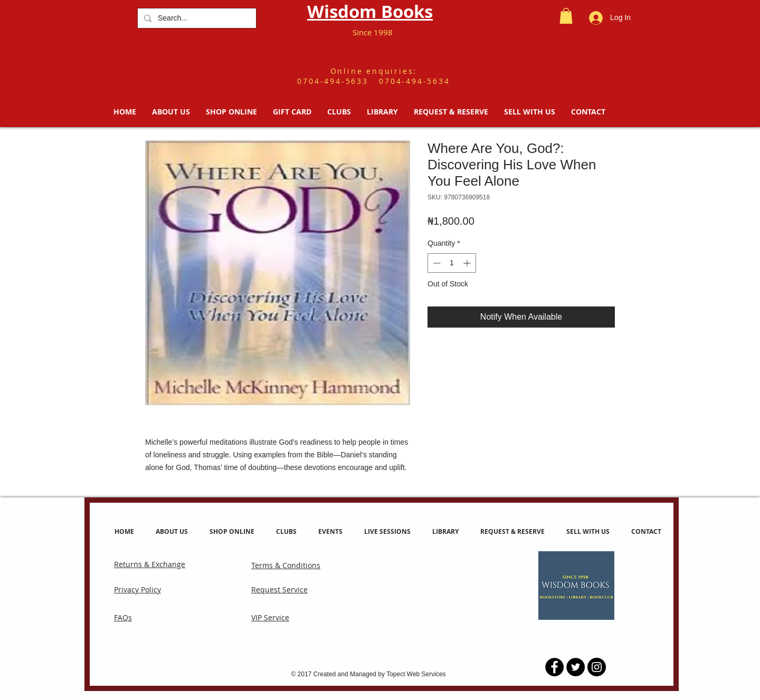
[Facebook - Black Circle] (554, 667)
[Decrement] (436, 263)
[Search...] (196, 18)
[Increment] (468, 263)
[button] (566, 16)
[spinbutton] (452, 263)
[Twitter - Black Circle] (576, 667)
